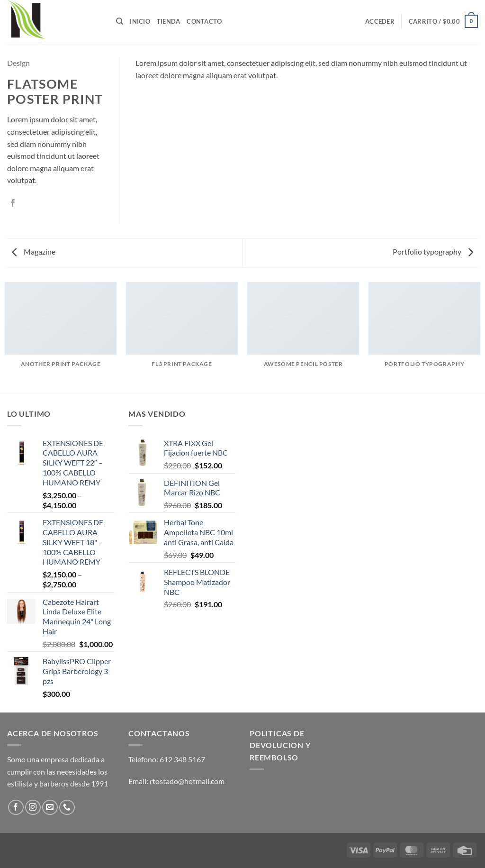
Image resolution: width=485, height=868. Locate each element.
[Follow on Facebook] (16, 808)
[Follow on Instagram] (33, 808)
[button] (380, 21)
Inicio (140, 21)
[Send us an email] (50, 808)
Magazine (34, 251)
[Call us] (67, 808)
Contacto (204, 21)
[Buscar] (120, 21)
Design (18, 63)
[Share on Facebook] (13, 203)
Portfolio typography (433, 251)
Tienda (169, 21)
